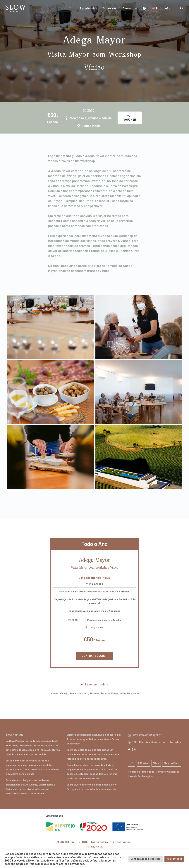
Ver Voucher (130, 118)
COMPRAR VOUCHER (94, 656)
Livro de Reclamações (141, 776)
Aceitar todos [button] (174, 859)
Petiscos (94, 693)
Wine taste (133, 693)
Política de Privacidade (141, 772)
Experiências (88, 8)
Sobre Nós (110, 8)
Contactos (130, 8)
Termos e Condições (168, 772)
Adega (54, 693)
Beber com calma (97, 684)
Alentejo (64, 693)
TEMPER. (99, 847)
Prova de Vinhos (109, 693)
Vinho (122, 693)
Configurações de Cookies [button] (146, 859)
